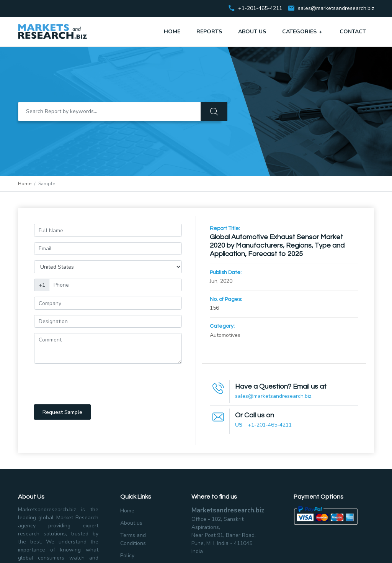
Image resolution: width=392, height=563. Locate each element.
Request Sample (62, 412)
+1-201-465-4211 (270, 425)
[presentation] (92, 384)
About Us (252, 32)
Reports (209, 32)
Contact (353, 32)
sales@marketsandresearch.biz (336, 9)
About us (131, 523)
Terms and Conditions (133, 539)
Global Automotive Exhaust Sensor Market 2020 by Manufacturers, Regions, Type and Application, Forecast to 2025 (277, 245)
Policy (127, 556)
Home (172, 32)
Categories (303, 31)
